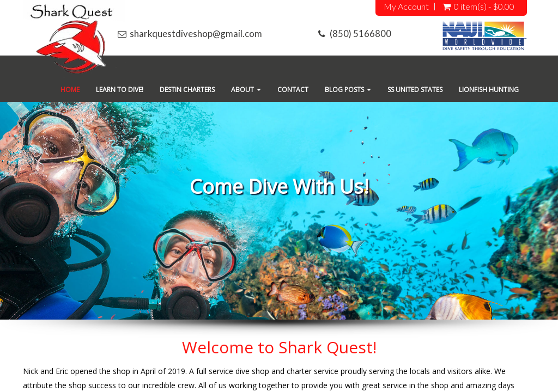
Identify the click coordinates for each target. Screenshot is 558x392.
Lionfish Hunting (489, 90)
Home (70, 90)
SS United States (415, 90)
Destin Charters (187, 90)
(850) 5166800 (360, 33)
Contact (293, 90)
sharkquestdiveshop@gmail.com (196, 33)
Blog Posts (348, 90)
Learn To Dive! (120, 90)
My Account (406, 7)
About (246, 90)
